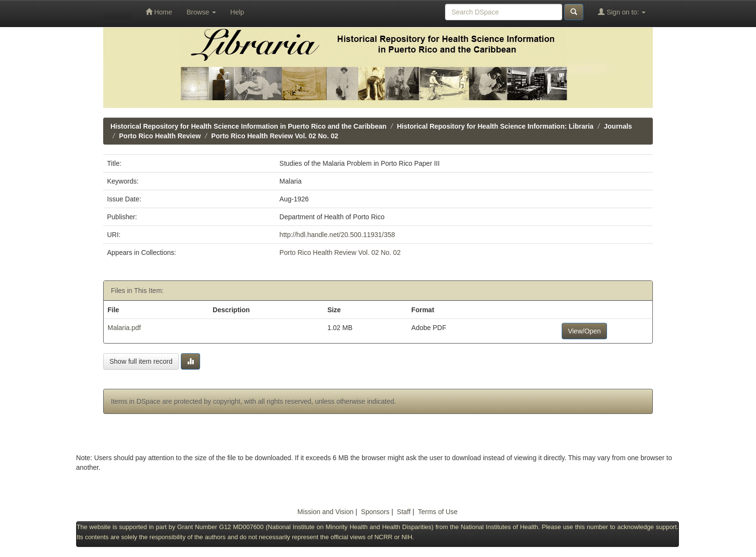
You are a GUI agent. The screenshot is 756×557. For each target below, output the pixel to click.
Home (159, 12)
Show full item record (141, 361)
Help (237, 12)
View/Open (584, 331)
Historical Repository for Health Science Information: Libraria (495, 126)
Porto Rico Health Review (160, 136)
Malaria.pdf (124, 328)
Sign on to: (622, 12)
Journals (618, 126)
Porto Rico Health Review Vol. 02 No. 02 (275, 136)
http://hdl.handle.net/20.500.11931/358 (337, 235)
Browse (201, 12)
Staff (404, 512)
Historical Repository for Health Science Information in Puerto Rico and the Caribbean (249, 126)
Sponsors (375, 512)
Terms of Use (438, 512)
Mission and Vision (325, 512)
